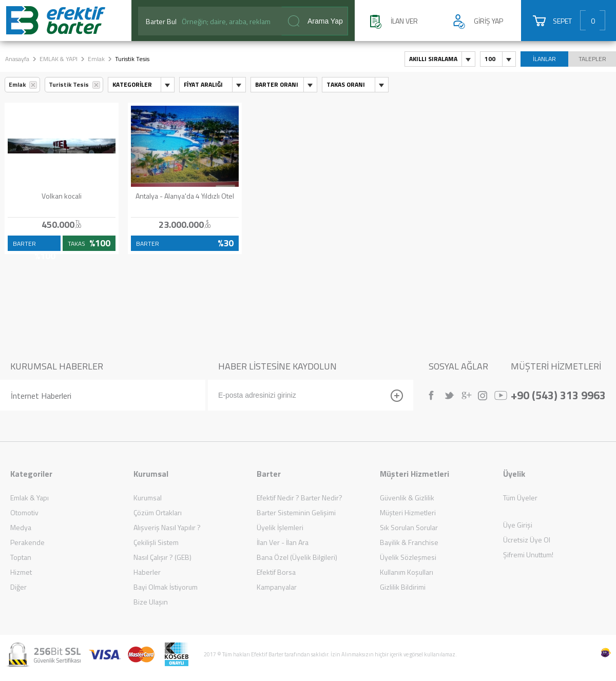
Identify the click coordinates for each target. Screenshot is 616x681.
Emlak (96, 59)
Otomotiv (24, 512)
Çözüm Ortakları (158, 512)
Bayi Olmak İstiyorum (166, 587)
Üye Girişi (518, 525)
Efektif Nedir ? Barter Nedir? (300, 498)
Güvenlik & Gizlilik (407, 498)
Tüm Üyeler (520, 498)
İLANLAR (544, 59)
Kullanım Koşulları (407, 572)
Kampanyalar (277, 587)
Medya (21, 527)
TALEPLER (592, 59)
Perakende (27, 542)
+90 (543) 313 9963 (558, 394)
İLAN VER (404, 21)
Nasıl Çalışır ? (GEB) (162, 557)
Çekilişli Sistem (156, 542)
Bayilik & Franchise (409, 542)
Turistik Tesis (69, 84)
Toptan (21, 557)
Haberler (147, 572)
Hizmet (21, 572)
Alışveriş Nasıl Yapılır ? (167, 527)
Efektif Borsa (276, 572)
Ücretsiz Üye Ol (527, 540)
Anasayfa (17, 59)
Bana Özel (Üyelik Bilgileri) (297, 557)
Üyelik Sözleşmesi (408, 557)
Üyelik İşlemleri (280, 527)
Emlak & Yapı (30, 498)
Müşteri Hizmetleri (408, 512)
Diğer (18, 587)
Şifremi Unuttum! (528, 554)
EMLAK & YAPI (59, 59)
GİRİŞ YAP (488, 21)
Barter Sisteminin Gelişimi (296, 512)
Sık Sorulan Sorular (409, 527)
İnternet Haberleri (41, 396)
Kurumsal (148, 498)
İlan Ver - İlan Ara (283, 542)
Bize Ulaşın (151, 602)
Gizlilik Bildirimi (403, 587)
